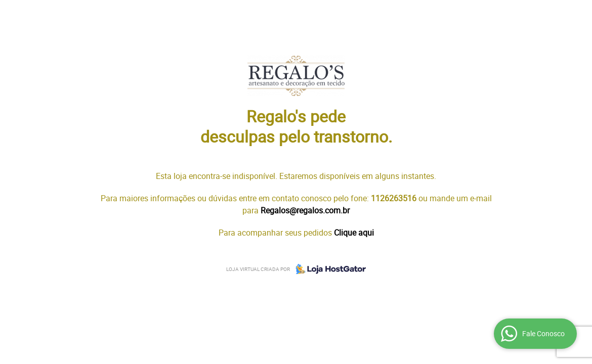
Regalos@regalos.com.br (305, 210)
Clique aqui (354, 233)
